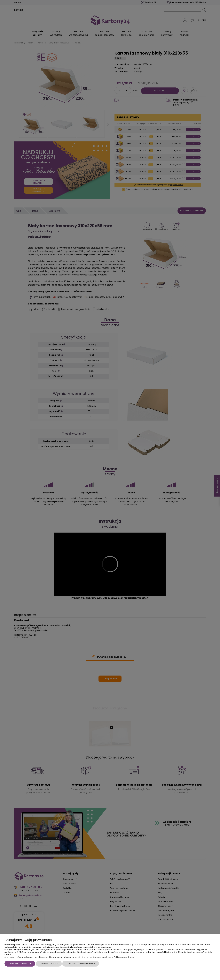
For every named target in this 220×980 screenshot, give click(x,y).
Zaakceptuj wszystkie (20, 964)
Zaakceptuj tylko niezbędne (81, 964)
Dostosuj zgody (49, 964)
